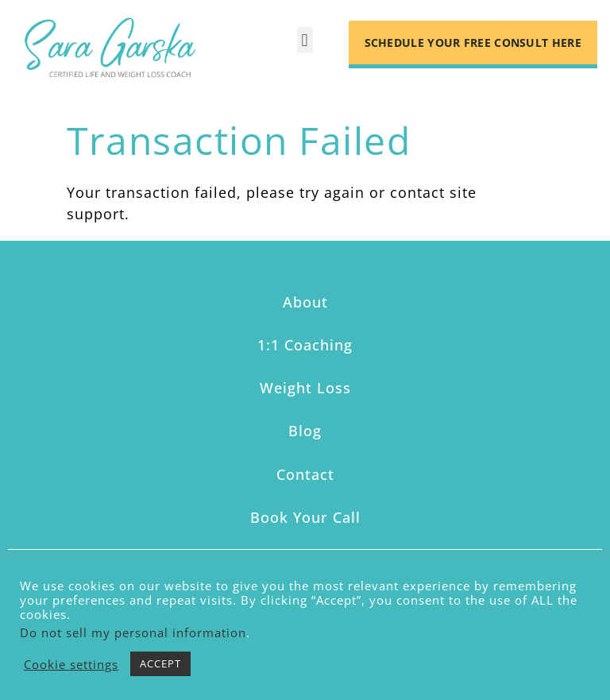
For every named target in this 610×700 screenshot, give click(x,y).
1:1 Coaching (305, 345)
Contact (305, 474)
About (305, 302)
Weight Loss (305, 388)
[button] (305, 40)
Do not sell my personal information (133, 632)
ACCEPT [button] (160, 663)
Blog (305, 431)
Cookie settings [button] (71, 664)
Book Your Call (305, 517)
